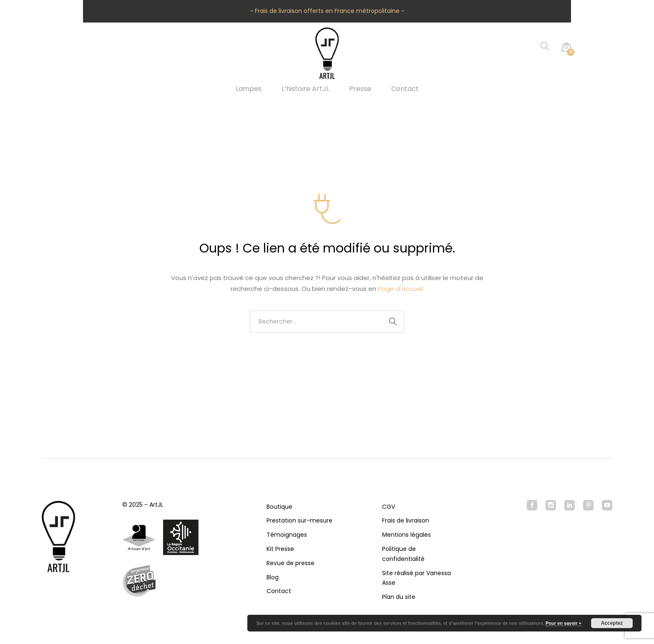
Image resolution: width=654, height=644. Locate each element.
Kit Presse (280, 549)
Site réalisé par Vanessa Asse (416, 578)
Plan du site (399, 597)
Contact (405, 89)
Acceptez (612, 623)
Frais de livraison (406, 520)
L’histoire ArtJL (305, 89)
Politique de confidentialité (403, 554)
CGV (389, 507)
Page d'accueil (401, 289)
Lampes (249, 89)
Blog (273, 577)
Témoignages (287, 535)
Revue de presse (291, 563)
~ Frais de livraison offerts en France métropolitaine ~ (327, 11)
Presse (360, 89)
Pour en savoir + (563, 623)
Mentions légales (406, 535)
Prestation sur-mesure (299, 520)
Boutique (279, 507)
